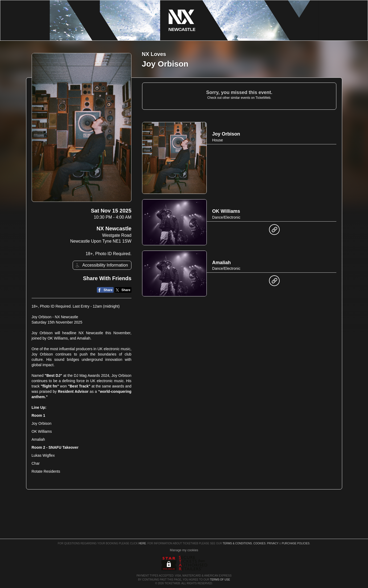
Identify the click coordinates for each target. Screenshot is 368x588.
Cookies (259, 543)
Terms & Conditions (237, 543)
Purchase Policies (296, 543)
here (142, 543)
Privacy (273, 543)
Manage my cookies (184, 550)
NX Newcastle (114, 228)
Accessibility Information (101, 265)
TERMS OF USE (220, 580)
